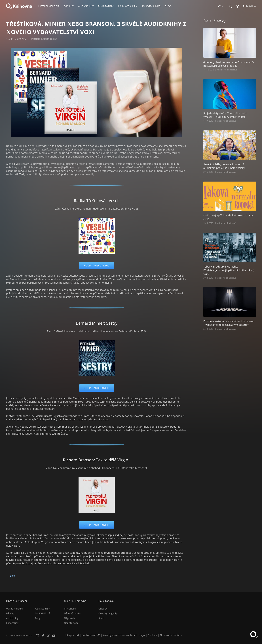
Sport (101, 618)
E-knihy (10, 613)
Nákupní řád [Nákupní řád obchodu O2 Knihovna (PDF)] (71, 635)
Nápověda (70, 618)
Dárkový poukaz (73, 613)
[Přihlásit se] (249, 6)
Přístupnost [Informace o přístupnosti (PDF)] (89, 635)
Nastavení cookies (171, 635)
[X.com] (48, 636)
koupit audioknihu (97, 265)
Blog (12, 576)
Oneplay (103, 609)
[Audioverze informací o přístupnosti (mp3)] (99, 635)
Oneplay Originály (108, 613)
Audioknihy (12, 618)
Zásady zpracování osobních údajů (124, 635)
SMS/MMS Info (43, 613)
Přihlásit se (70, 609)
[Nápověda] (238, 6)
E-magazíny (12, 623)
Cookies (152, 635)
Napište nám (71, 623)
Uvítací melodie (14, 609)
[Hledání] (230, 6)
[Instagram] (37, 636)
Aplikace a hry (43, 609)
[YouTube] (54, 636)
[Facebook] (43, 636)
